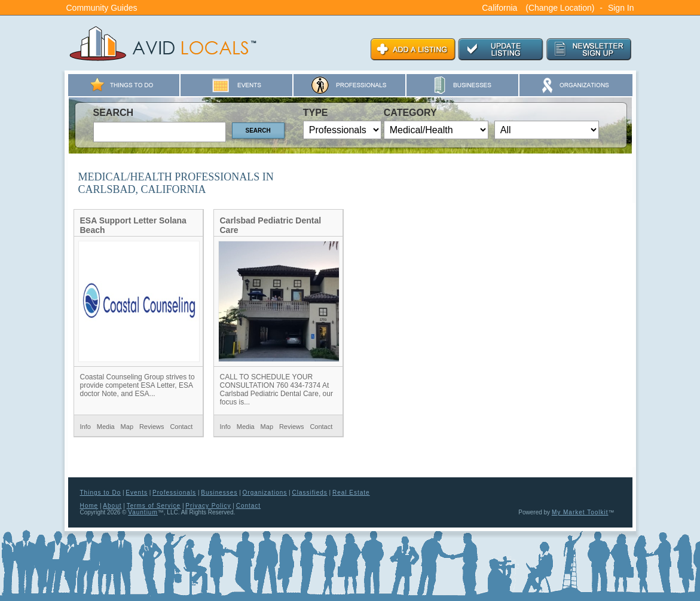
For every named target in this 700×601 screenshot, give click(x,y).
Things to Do (101, 493)
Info (85, 427)
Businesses (219, 493)
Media (106, 427)
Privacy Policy (208, 506)
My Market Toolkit (580, 512)
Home (89, 506)
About (112, 506)
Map (127, 427)
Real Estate (351, 493)
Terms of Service (154, 506)
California (499, 8)
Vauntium (143, 512)
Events (137, 493)
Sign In (621, 8)
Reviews (152, 427)
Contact (181, 427)
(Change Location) (560, 8)
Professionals (174, 493)
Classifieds (309, 493)
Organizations (265, 493)
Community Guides (102, 8)
